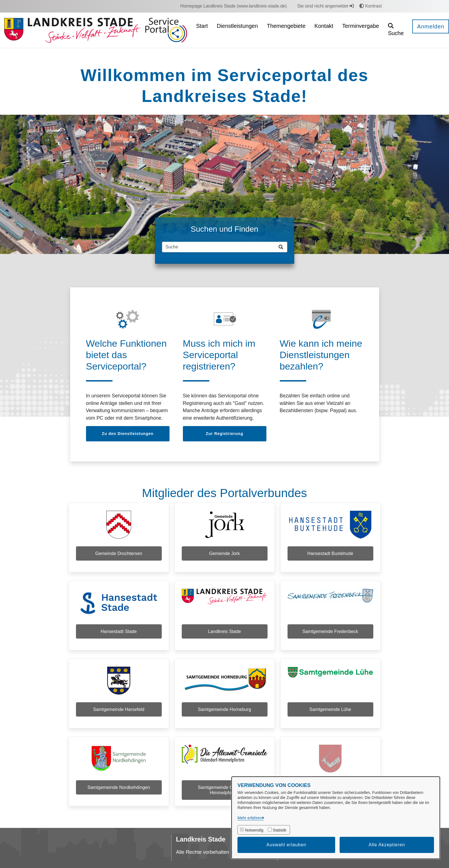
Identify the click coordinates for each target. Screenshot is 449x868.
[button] (396, 30)
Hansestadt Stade (119, 631)
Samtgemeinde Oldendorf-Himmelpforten (224, 790)
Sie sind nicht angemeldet (326, 6)
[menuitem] (234, 6)
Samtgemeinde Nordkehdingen (119, 787)
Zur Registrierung (224, 434)
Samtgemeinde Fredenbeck (330, 631)
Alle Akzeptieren (387, 845)
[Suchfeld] (219, 247)
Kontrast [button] (371, 6)
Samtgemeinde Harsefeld (119, 709)
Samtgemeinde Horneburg (224, 709)
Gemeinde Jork (224, 553)
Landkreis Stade (224, 631)
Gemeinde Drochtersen (119, 553)
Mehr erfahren (250, 818)
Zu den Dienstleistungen (128, 434)
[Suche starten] (282, 247)
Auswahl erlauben (286, 845)
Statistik (280, 830)
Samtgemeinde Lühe (330, 709)
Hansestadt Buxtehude (330, 553)
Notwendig (254, 830)
